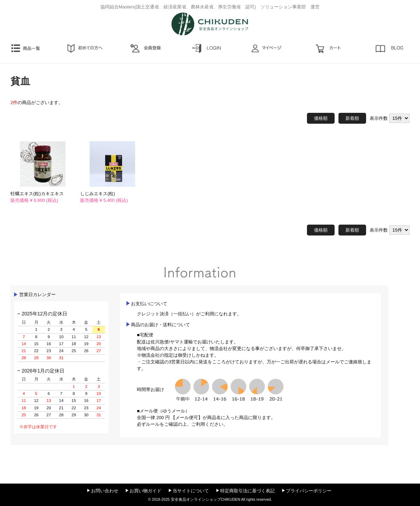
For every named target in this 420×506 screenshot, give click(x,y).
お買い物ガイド (145, 491)
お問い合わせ (105, 491)
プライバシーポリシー (309, 491)
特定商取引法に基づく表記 (247, 491)
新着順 (352, 118)
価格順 (321, 118)
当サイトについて (191, 491)
